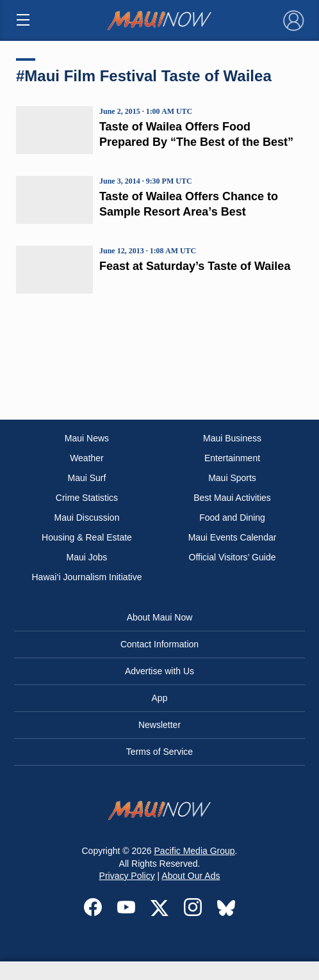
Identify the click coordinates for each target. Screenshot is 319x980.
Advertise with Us (159, 671)
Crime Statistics (87, 498)
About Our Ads (191, 876)
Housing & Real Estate (87, 537)
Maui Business (232, 438)
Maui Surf (87, 478)
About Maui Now (160, 617)
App (160, 698)
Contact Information (159, 644)
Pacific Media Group (195, 851)
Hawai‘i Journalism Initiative (86, 577)
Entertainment (232, 458)
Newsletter (159, 725)
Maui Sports (232, 478)
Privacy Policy (127, 876)
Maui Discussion (87, 518)
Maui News (87, 438)
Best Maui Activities (232, 498)
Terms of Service (159, 752)
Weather (87, 458)
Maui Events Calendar (233, 537)
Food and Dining (232, 518)
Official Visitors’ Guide (233, 557)
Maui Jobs (87, 557)
